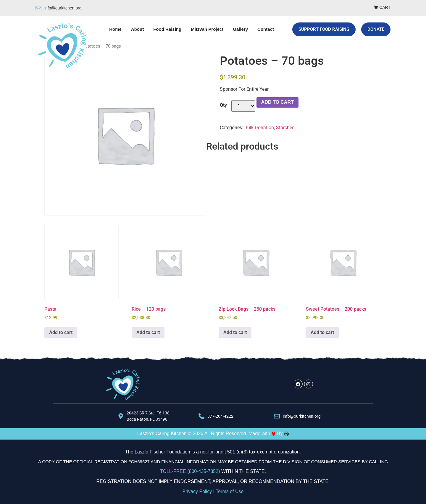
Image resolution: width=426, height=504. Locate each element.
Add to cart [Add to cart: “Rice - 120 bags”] (148, 332)
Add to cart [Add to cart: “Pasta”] (61, 332)
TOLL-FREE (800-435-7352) (190, 471)
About (137, 29)
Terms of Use (230, 491)
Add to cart (277, 102)
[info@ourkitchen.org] (38, 8)
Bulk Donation (259, 128)
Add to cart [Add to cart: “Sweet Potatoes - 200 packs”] (322, 332)
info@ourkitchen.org (63, 8)
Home (115, 29)
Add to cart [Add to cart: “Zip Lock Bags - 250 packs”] (235, 332)
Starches (285, 128)
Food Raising (167, 29)
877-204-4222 (220, 416)
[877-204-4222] (201, 416)
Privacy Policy (197, 491)
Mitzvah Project (207, 29)
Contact (266, 29)
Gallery (240, 29)
